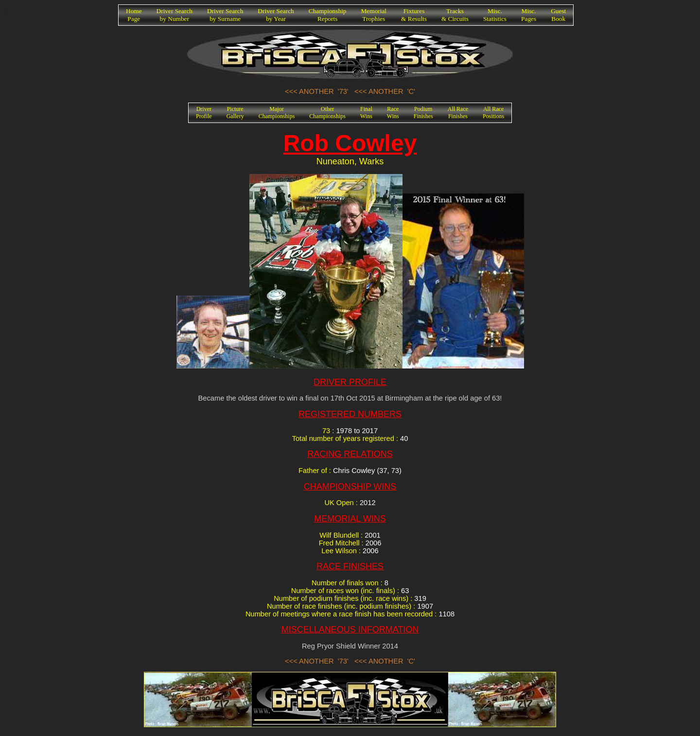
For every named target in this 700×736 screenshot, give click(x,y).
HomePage (134, 15)
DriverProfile (204, 113)
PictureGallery (235, 113)
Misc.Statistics (495, 15)
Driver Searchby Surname (225, 15)
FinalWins (366, 113)
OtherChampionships (327, 113)
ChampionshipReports (328, 15)
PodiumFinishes (423, 113)
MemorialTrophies (374, 15)
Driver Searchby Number (175, 15)
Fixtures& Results (414, 15)
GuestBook (558, 15)
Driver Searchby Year (276, 15)
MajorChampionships (277, 113)
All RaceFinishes (458, 113)
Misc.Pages (529, 15)
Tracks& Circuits (455, 15)
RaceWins (393, 113)
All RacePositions (493, 113)
